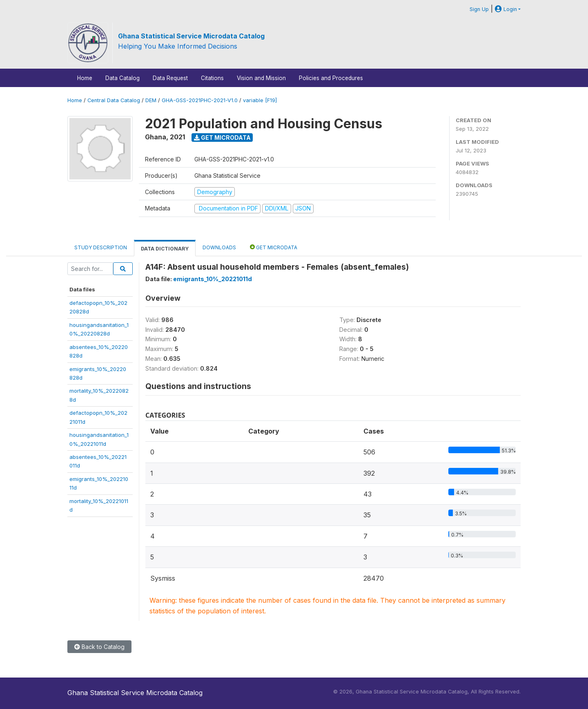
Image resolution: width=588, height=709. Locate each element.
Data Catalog (122, 78)
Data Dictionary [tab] (165, 249)
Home (85, 78)
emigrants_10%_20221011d (213, 279)
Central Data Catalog (114, 100)
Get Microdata (222, 138)
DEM (151, 100)
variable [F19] (260, 100)
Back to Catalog (99, 647)
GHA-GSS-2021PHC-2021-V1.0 (200, 100)
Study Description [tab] (101, 247)
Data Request (170, 78)
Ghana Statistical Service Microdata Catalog (191, 36)
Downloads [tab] (219, 247)
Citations (212, 78)
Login (506, 9)
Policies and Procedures (331, 78)
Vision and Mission (261, 78)
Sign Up (479, 9)
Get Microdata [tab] (274, 247)
